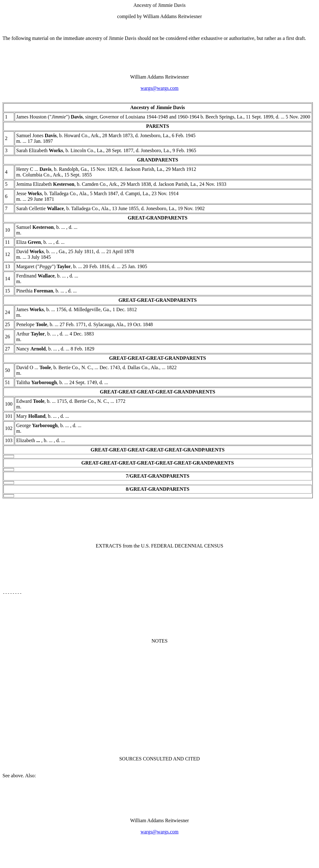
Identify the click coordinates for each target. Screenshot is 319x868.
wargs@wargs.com (159, 88)
